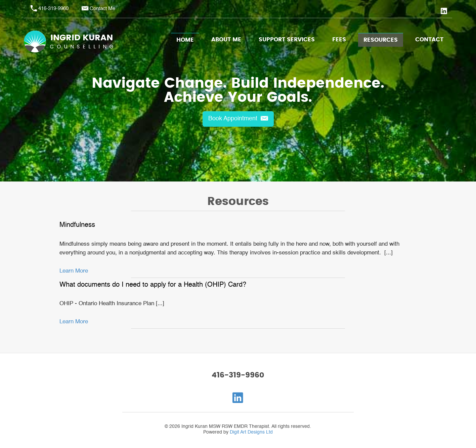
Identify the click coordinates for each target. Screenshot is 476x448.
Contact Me (102, 9)
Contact (429, 40)
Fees (339, 40)
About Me (226, 40)
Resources (381, 40)
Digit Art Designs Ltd (251, 432)
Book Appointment (238, 119)
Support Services (287, 40)
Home (185, 40)
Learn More (74, 271)
